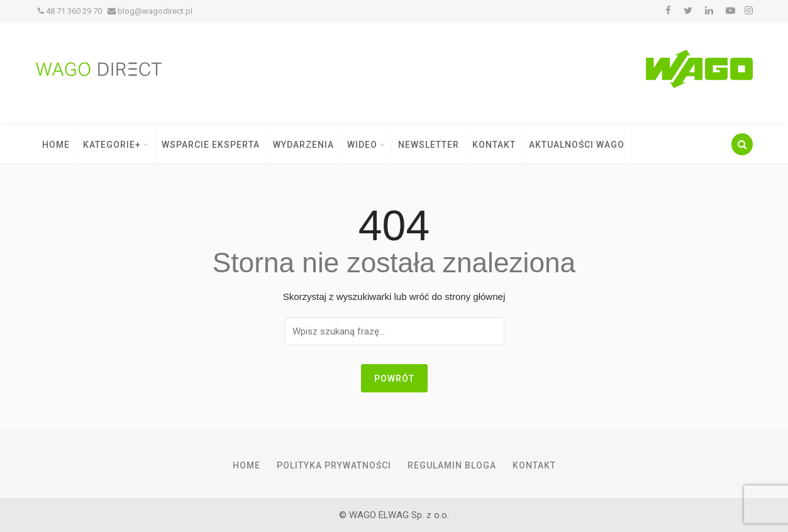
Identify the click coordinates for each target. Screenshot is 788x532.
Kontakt (494, 145)
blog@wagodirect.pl (150, 11)
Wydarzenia (303, 145)
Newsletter (429, 145)
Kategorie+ (116, 145)
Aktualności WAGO (577, 145)
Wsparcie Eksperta (211, 145)
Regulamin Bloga (452, 465)
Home (56, 145)
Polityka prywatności (334, 465)
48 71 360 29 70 (70, 11)
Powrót (394, 379)
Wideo (366, 145)
